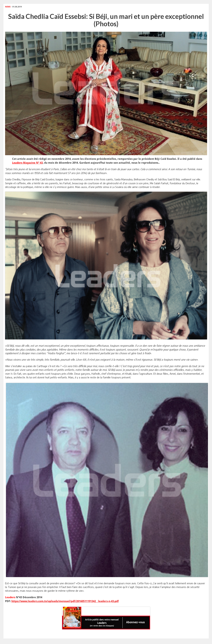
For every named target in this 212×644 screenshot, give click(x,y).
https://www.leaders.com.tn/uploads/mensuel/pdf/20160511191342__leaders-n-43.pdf (65, 601)
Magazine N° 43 (27, 163)
